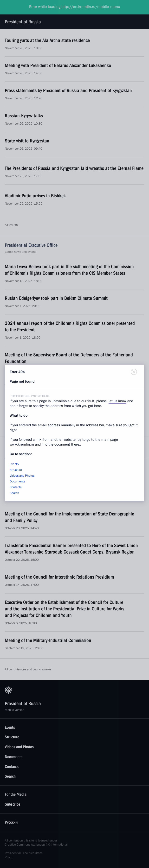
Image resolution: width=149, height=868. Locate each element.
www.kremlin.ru (22, 444)
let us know (117, 401)
